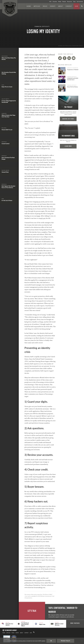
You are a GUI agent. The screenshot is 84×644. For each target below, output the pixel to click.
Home (29, 6)
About (61, 6)
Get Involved (80, 2)
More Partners (75, 623)
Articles (37, 6)
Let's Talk (32, 611)
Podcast (64, 2)
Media (60, 2)
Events (53, 6)
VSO (50, 2)
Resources (70, 2)
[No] (82, 641)
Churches (55, 2)
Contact (69, 6)
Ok (51, 641)
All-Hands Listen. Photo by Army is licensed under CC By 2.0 (70, 46)
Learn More (68, 146)
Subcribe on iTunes (68, 119)
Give (77, 6)
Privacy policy (66, 641)
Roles (45, 6)
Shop (74, 2)
